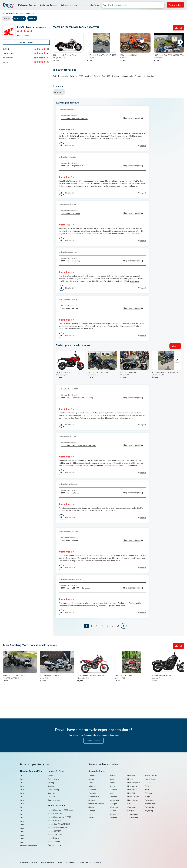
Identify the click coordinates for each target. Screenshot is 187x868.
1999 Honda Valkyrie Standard (102, 118)
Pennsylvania (133, 814)
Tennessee (150, 783)
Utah (147, 790)
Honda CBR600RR (55, 813)
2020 (22, 786)
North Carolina (133, 797)
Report (143, 145)
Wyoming (149, 811)
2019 (22, 790)
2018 (22, 793)
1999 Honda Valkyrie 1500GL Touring (102, 398)
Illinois (91, 818)
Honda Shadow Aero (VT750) (60, 817)
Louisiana (113, 790)
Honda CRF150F (54, 820)
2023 (22, 776)
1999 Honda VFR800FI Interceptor (102, 588)
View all (178, 28)
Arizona (91, 783)
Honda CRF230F (54, 831)
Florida (91, 807)
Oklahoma (131, 807)
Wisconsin (150, 807)
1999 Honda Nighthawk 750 (102, 166)
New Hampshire (134, 783)
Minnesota (114, 807)
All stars (58, 92)
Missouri (113, 814)
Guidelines (71, 862)
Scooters (51, 797)
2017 (22, 797)
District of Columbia (96, 804)
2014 (22, 807)
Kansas (113, 783)
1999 (31, 18)
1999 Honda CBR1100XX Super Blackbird (102, 445)
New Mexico (132, 790)
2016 (22, 800)
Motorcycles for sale (92, 5)
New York (131, 793)
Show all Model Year (29, 846)
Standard (51, 786)
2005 (22, 839)
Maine (112, 793)
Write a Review (94, 741)
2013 (22, 811)
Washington (150, 800)
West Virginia (151, 804)
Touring (51, 783)
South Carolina (151, 776)
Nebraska (131, 776)
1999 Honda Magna (102, 540)
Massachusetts (116, 800)
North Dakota (133, 800)
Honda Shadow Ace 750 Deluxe (60, 810)
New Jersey (132, 786)
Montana (113, 818)
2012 (22, 814)
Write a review (175, 5)
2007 (22, 832)
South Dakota (151, 779)
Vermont (149, 793)
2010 (22, 821)
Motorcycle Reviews (27, 5)
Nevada (130, 779)
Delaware (92, 800)
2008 (22, 828)
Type (5, 18)
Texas (148, 786)
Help (60, 862)
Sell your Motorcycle (70, 5)
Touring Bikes (53, 779)
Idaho (91, 814)
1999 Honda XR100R (102, 308)
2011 (22, 818)
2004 (22, 842)
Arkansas (92, 786)
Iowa (112, 779)
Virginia (148, 797)
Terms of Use (85, 862)
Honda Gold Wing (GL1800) (59, 824)
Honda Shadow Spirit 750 (58, 827)
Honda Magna (53, 838)
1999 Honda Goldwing (102, 213)
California (92, 790)
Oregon (131, 811)
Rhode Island (133, 818)
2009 (22, 825)
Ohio (129, 804)
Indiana (113, 776)
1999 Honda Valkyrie (102, 493)
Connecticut (94, 797)
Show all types (54, 800)
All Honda (18, 18)
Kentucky (114, 786)
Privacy (98, 862)
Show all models (54, 845)
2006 (22, 835)
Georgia (92, 811)
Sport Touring (53, 790)
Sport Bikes (52, 793)
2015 (22, 804)
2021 (22, 783)
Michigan (113, 804)
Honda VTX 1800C (55, 834)
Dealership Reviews (48, 5)
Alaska (91, 779)
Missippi (113, 811)
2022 (22, 779)
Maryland (113, 797)
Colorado (92, 793)
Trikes (50, 776)
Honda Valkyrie (54, 841)
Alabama (92, 776)
